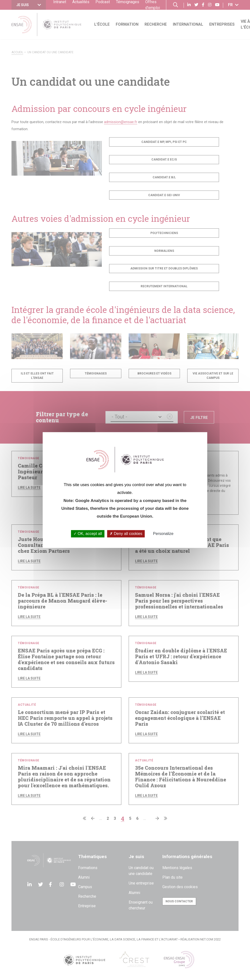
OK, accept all (88, 534)
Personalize (163, 534)
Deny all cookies (126, 534)
